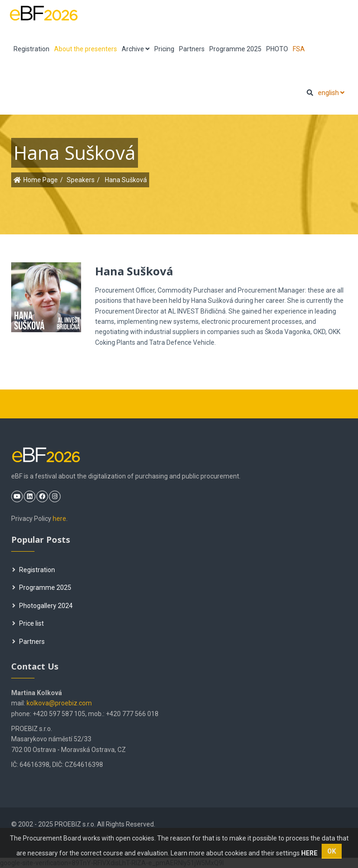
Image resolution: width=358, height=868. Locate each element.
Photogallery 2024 (42, 606)
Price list (28, 623)
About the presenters (86, 49)
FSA (299, 49)
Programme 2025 (235, 49)
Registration (31, 49)
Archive (136, 49)
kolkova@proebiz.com (59, 703)
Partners (192, 49)
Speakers (81, 180)
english (331, 93)
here (59, 519)
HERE (309, 853)
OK (332, 851)
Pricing (164, 49)
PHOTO (277, 49)
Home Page (41, 180)
